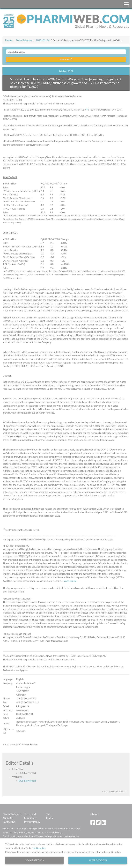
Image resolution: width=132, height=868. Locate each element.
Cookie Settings (34, 860)
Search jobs (66, 59)
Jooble (50, 818)
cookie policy (39, 848)
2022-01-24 (43, 40)
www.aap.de (70, 581)
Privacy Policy (32, 822)
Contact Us (9, 822)
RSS (48, 814)
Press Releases (24, 40)
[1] (87, 109)
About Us (8, 818)
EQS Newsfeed (27, 781)
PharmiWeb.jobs (12, 814)
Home (9, 40)
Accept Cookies (98, 860)
